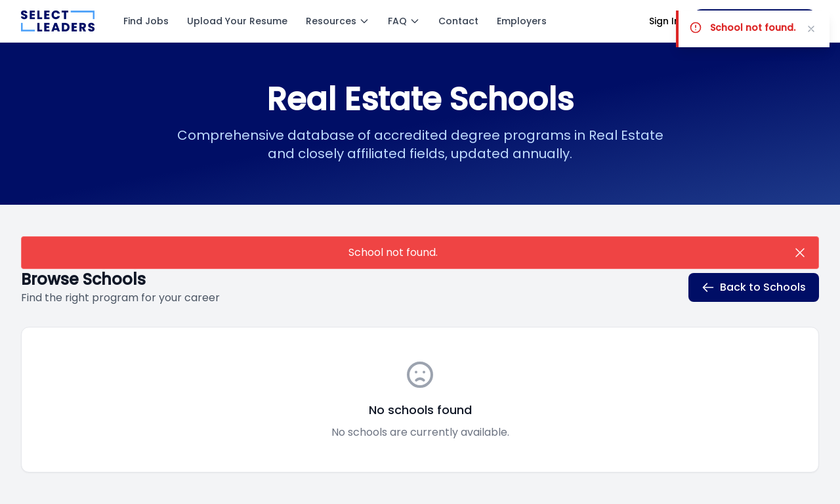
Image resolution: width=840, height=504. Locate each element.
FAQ (404, 21)
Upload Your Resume (237, 21)
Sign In (664, 21)
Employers (522, 21)
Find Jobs (146, 21)
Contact (458, 21)
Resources (338, 21)
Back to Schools (754, 287)
